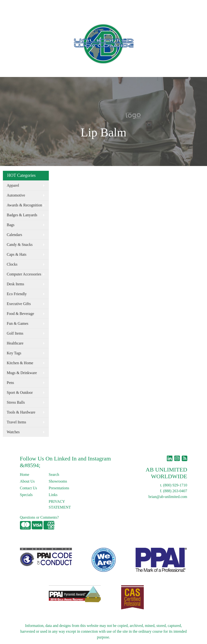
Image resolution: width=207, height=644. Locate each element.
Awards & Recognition (24, 205)
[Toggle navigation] (7, 72)
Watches (13, 432)
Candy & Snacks (20, 245)
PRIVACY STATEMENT (60, 504)
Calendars (14, 235)
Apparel (13, 185)
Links (71, 5)
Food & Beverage (20, 314)
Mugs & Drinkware (22, 373)
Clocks (12, 264)
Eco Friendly (17, 294)
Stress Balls (16, 402)
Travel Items (16, 422)
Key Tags (14, 353)
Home (9, 5)
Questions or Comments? (39, 517)
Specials (26, 495)
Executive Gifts (19, 304)
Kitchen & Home (20, 363)
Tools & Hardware (21, 412)
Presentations (59, 488)
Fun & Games (18, 323)
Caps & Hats (17, 254)
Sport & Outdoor (20, 392)
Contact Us (44, 5)
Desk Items (15, 284)
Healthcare (15, 343)
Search (115, 5)
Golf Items (15, 333)
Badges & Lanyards (22, 215)
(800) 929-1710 (175, 485)
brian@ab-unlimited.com (168, 497)
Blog (60, 5)
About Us (25, 5)
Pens (10, 383)
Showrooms (58, 481)
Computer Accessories (24, 274)
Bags (11, 225)
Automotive (16, 195)
